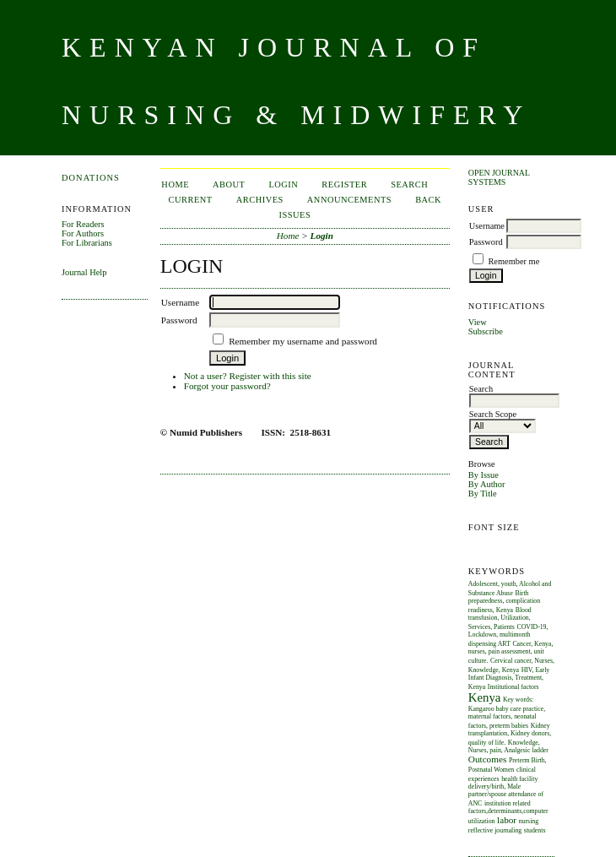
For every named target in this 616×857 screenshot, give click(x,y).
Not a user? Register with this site (248, 376)
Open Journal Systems (499, 177)
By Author (487, 484)
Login (283, 184)
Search (409, 184)
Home (175, 184)
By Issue (484, 475)
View (478, 322)
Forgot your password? (227, 386)
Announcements (349, 200)
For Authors (83, 233)
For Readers (83, 224)
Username (487, 226)
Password (486, 242)
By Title (483, 494)
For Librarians (87, 243)
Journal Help (84, 272)
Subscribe (486, 331)
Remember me (513, 261)
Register (344, 184)
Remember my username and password (303, 341)
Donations (91, 178)
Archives (260, 200)
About (229, 184)
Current (191, 200)
